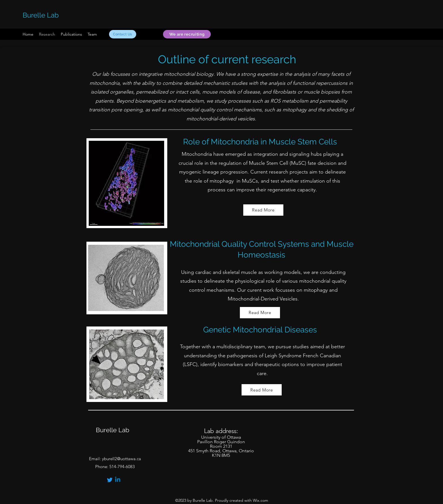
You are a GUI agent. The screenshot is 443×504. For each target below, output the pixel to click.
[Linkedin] (118, 480)
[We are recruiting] (187, 34)
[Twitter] (110, 480)
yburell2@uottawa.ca (121, 459)
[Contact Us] (123, 34)
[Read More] (263, 210)
